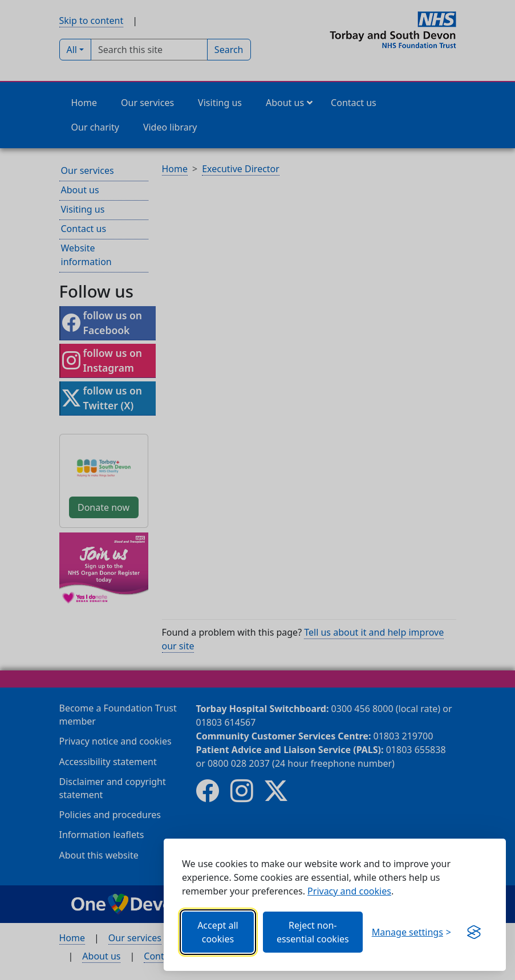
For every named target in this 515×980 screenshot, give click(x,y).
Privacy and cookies (349, 891)
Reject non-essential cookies (313, 932)
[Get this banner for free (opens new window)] (474, 932)
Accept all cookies (218, 932)
